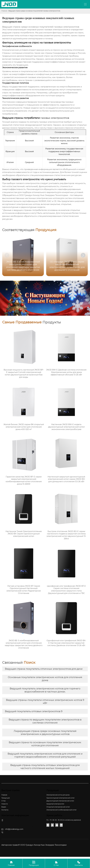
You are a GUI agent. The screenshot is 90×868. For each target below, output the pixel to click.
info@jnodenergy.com (14, 829)
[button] (83, 255)
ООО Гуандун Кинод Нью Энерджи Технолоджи (43, 195)
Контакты (79, 863)
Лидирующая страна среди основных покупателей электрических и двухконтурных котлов (45, 733)
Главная (4, 11)
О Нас (56, 863)
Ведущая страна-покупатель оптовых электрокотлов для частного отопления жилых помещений (45, 767)
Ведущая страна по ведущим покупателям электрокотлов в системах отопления (45, 721)
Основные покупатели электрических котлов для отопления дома (45, 679)
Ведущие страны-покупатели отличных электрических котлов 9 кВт (45, 702)
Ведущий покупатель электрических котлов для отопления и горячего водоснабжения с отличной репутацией (45, 755)
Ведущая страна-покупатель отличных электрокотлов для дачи (44, 669)
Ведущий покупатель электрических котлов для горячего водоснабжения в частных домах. (45, 690)
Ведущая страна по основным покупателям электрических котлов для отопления (45, 744)
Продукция (34, 863)
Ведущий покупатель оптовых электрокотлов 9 (34, 711)
